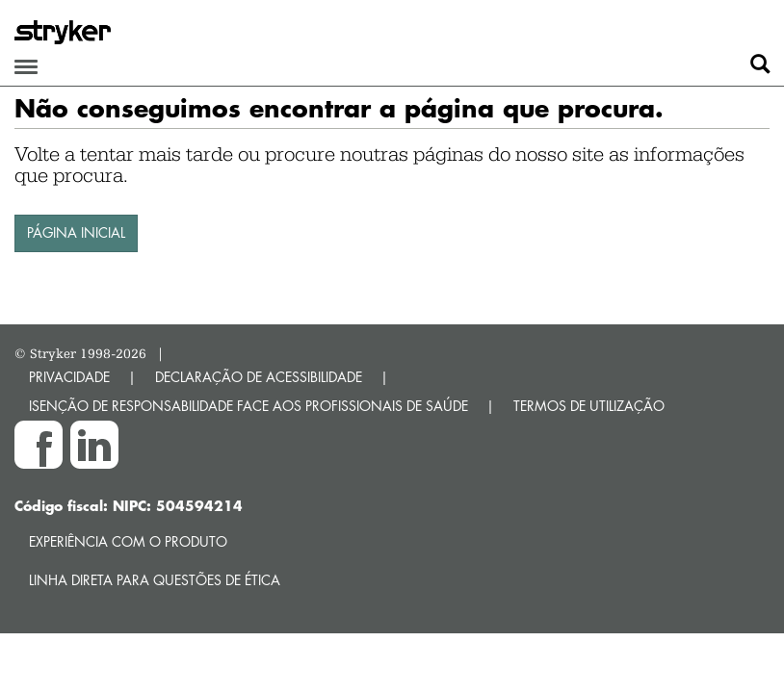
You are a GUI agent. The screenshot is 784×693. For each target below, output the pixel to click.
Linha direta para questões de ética (155, 580)
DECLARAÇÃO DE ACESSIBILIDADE (259, 377)
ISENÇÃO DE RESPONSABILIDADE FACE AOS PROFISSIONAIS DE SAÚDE (248, 406)
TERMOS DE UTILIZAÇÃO (589, 406)
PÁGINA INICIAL (76, 232)
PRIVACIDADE (69, 377)
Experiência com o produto (128, 541)
